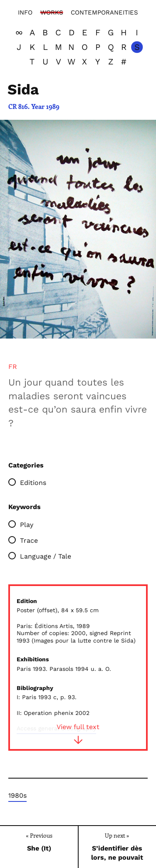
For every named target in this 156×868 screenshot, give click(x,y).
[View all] (19, 33)
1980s (17, 795)
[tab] (13, 367)
